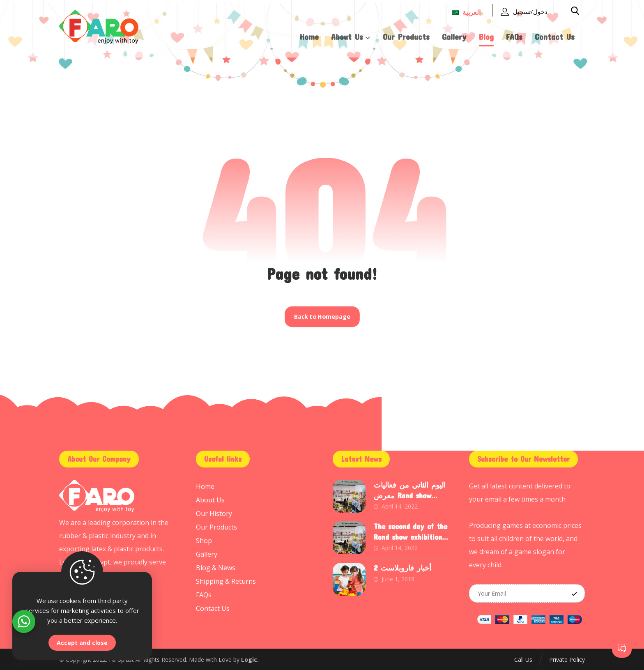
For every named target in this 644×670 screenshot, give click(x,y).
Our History (214, 513)
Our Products (216, 526)
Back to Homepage (322, 317)
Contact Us (213, 605)
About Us (210, 500)
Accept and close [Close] (82, 643)
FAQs (204, 592)
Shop (204, 539)
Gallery (207, 552)
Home (205, 486)
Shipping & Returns (226, 578)
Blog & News (216, 565)
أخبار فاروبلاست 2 (402, 568)
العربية (466, 12)
